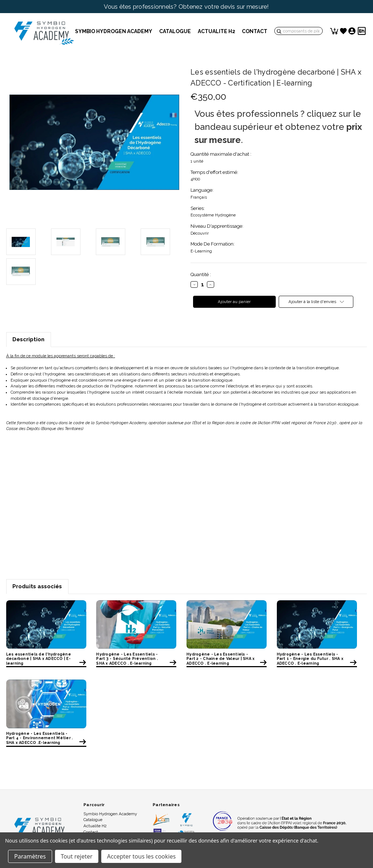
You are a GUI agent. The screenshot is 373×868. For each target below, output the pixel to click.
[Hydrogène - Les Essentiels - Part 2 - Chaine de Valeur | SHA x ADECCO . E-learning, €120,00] (227, 624)
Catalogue (175, 31)
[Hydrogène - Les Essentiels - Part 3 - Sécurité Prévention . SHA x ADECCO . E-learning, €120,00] (136, 624)
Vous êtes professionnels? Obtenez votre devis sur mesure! (186, 7)
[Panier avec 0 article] (334, 31)
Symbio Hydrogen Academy (114, 31)
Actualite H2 (217, 31)
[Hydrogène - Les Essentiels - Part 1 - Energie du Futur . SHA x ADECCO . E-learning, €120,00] (317, 624)
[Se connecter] (352, 31)
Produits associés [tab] (37, 586)
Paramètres (30, 856)
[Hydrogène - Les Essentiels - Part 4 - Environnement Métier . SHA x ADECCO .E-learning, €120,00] (46, 704)
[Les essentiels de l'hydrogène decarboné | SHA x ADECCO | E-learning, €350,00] (46, 624)
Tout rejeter (77, 856)
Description (28, 339)
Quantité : (201, 274)
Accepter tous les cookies (142, 856)
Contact (255, 31)
